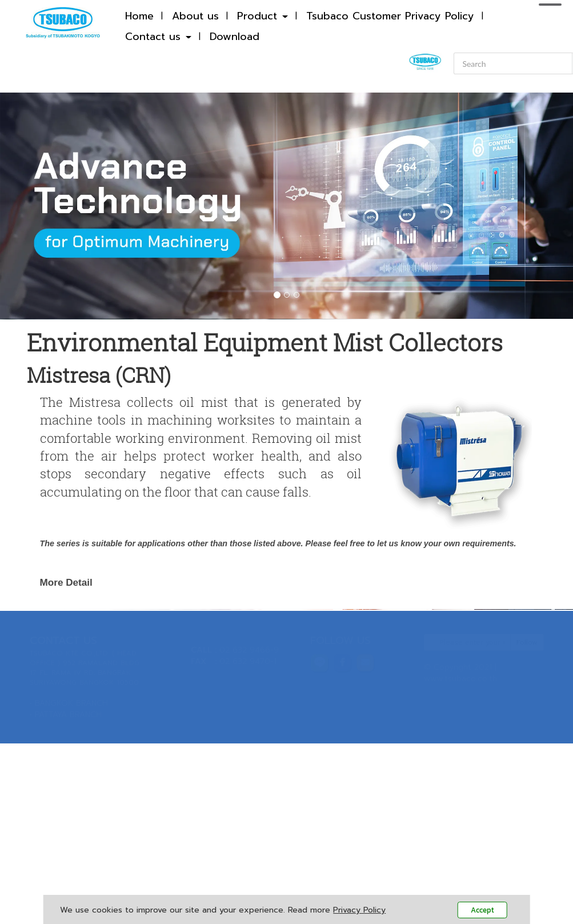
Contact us (158, 37)
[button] (43, 206)
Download (235, 37)
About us (195, 16)
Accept (482, 910)
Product (263, 16)
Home (139, 16)
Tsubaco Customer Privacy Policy (390, 16)
